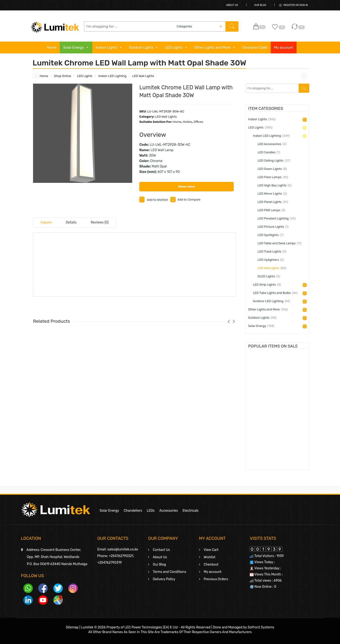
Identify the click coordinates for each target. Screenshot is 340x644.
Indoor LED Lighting (112, 76)
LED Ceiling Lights (274, 161)
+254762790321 (121, 556)
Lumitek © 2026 (93, 627)
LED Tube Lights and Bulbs (275, 293)
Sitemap (72, 627)
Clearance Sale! (255, 47)
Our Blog (260, 5)
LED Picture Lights (273, 227)
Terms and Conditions (169, 572)
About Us (232, 5)
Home (52, 47)
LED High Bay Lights (275, 185)
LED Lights (176, 47)
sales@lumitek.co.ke (123, 549)
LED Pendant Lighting (277, 218)
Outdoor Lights (144, 47)
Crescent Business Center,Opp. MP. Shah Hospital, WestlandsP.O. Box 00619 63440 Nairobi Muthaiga (57, 557)
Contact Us (161, 550)
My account (284, 47)
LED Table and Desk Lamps (280, 243)
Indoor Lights (109, 47)
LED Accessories (272, 144)
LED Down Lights (272, 169)
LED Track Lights (272, 251)
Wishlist (210, 557)
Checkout (211, 565)
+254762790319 (110, 563)
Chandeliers (133, 511)
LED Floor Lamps (273, 177)
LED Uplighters (271, 260)
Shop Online (63, 76)
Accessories (169, 511)
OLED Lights (269, 276)
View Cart (211, 550)
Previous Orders (216, 579)
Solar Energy (76, 47)
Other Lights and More (215, 47)
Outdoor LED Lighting (272, 301)
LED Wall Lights (143, 76)
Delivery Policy (164, 579)
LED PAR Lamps (272, 210)
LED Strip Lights (267, 285)
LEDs (151, 511)
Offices (198, 122)
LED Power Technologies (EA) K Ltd (151, 627)
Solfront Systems (261, 627)
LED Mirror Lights (272, 194)
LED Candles (269, 152)
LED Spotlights (271, 235)
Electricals (191, 511)
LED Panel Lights (273, 202)
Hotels (187, 122)
